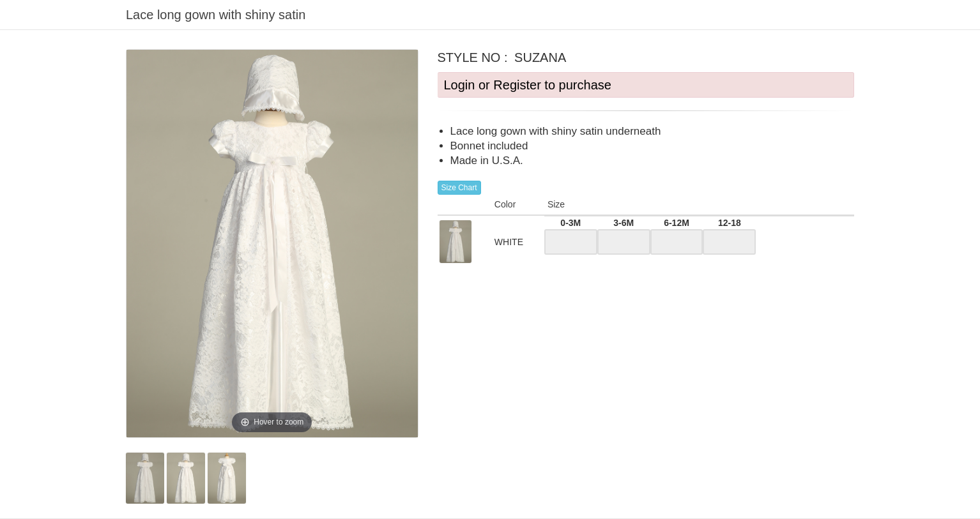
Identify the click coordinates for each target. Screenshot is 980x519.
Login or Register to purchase (528, 85)
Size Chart (459, 188)
